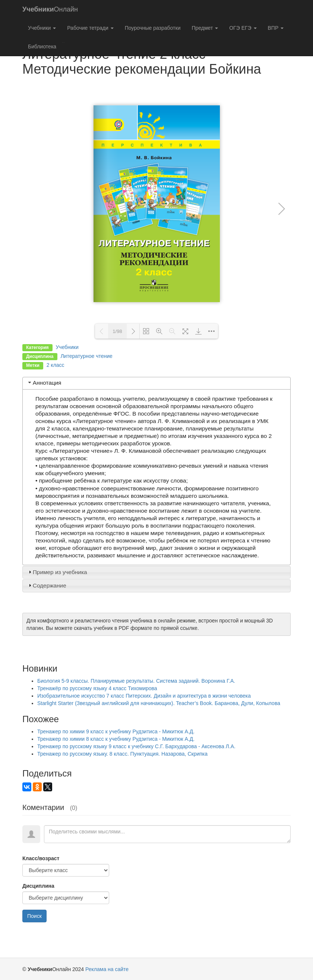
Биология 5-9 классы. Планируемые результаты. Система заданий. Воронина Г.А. (136, 681)
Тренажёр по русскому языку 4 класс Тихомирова (97, 688)
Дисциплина (38, 886)
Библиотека (42, 47)
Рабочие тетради (90, 28)
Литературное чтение (86, 356)
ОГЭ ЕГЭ (243, 28)
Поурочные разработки (153, 28)
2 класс (56, 365)
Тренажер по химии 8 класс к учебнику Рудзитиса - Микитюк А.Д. (116, 739)
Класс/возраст (41, 858)
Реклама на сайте (107, 969)
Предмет (205, 28)
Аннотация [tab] (44, 383)
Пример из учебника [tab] (57, 572)
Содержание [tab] (47, 585)
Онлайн (50, 9)
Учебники (42, 28)
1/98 (117, 331)
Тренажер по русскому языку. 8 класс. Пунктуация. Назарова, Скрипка (122, 754)
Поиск (34, 916)
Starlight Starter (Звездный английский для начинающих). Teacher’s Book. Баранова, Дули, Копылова (159, 703)
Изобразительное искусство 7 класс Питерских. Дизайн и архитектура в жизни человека (144, 696)
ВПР (276, 28)
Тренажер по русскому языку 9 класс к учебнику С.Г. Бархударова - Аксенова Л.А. (136, 746)
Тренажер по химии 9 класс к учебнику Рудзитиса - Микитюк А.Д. (116, 731)
